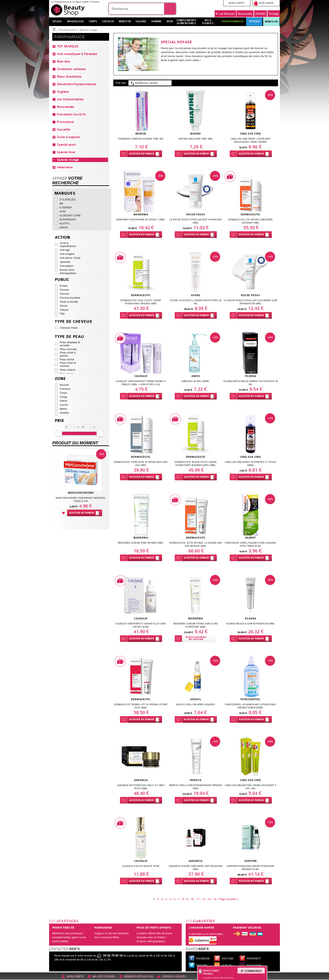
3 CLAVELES (67, 200)
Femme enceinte (70, 298)
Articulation (67, 266)
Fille (62, 314)
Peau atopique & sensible (70, 344)
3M (61, 203)
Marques (225, 14)
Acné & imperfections (68, 245)
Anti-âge (65, 250)
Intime (63, 401)
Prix (59, 421)
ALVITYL (65, 223)
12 (204, 899)
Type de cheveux (73, 322)
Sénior (64, 306)
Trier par (121, 83)
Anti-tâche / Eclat (70, 258)
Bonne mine (67, 270)
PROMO (260, 14)
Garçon (64, 310)
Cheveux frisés (69, 328)
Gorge (64, 397)
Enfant (64, 286)
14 (215, 899)
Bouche (64, 385)
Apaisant (65, 262)
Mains (63, 409)
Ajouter (142, 154)
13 (209, 899)
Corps (63, 393)
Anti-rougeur (67, 254)
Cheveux (65, 389)
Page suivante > (229, 899)
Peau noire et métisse (68, 364)
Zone (60, 379)
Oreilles (64, 413)
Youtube (227, 959)
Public (62, 280)
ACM (62, 211)
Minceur (271, 22)
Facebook (203, 959)
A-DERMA (66, 207)
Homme (65, 294)
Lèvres (64, 405)
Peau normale (68, 349)
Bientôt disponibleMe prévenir (196, 638)
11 (198, 899)
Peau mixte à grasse (68, 354)
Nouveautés (245, 14)
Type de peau (69, 337)
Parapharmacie (68, 30)
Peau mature (68, 370)
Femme (64, 290)
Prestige (274, 14)
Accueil (54, 29)
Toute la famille (69, 302)
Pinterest (254, 959)
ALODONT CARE (70, 215)
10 (192, 899)
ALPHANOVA (68, 219)
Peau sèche (67, 359)
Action (62, 237)
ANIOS (64, 227)
